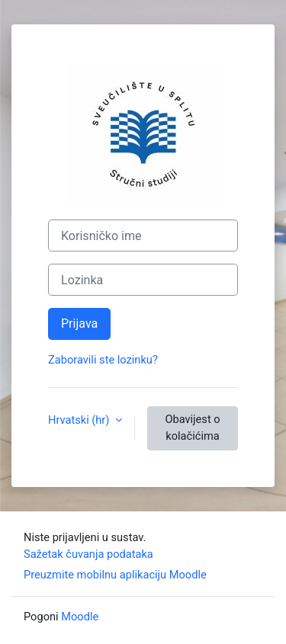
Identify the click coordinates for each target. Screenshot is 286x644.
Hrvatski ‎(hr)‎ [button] (80, 420)
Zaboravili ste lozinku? (103, 360)
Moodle (80, 617)
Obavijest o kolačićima (192, 428)
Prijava (79, 324)
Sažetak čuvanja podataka (88, 554)
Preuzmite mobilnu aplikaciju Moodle (115, 575)
